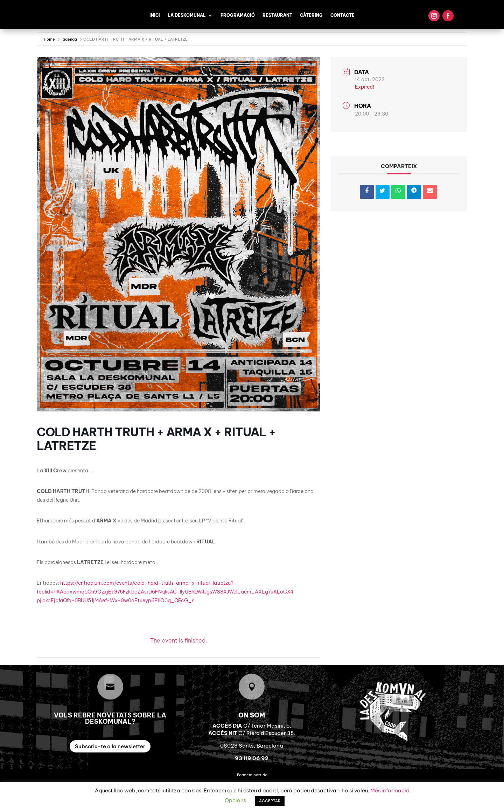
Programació (238, 15)
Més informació (390, 790)
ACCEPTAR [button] (270, 801)
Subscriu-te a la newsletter (110, 746)
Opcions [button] (235, 800)
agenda (70, 39)
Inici (155, 15)
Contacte (342, 15)
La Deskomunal (187, 15)
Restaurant (277, 15)
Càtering (311, 15)
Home (50, 39)
